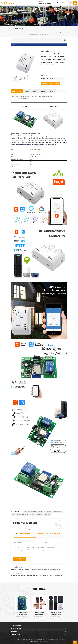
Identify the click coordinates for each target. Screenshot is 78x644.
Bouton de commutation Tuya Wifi (33, 512)
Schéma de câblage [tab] (31, 91)
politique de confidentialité (58, 640)
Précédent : (17, 567)
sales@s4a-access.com (46, 3)
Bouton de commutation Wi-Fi (20, 514)
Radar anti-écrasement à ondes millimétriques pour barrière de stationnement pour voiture (35, 570)
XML (49, 640)
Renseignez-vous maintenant (50, 84)
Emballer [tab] (42, 91)
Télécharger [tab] (51, 91)
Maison (13, 32)
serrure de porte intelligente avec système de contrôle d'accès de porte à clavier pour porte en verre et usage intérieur (56, 613)
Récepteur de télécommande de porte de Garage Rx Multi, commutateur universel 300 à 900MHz (36, 576)
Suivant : (16, 573)
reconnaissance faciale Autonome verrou (39, 613)
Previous (11, 608)
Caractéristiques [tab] (17, 91)
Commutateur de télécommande (53, 512)
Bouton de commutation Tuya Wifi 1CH (40, 514)
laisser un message (75, 642)
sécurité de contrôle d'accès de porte (22, 613)
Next (67, 608)
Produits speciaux (22, 32)
